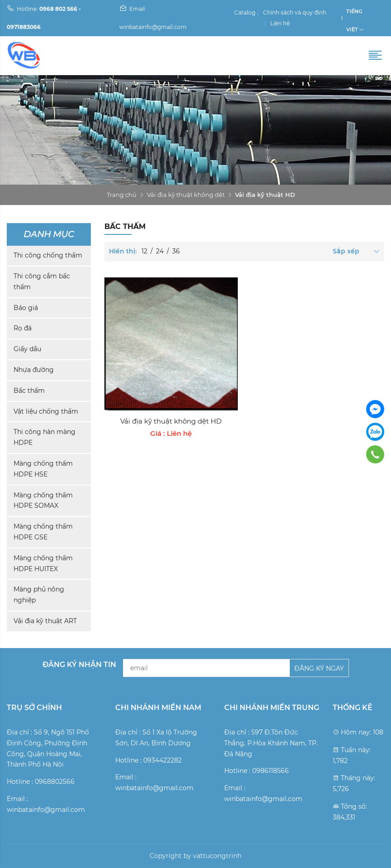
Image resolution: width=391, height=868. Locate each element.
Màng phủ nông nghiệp (39, 595)
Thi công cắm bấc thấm (42, 281)
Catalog (245, 12)
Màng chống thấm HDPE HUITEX (43, 563)
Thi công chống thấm (48, 255)
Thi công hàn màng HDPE (45, 437)
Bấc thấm (29, 391)
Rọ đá (23, 328)
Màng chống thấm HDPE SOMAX (43, 501)
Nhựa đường (34, 370)
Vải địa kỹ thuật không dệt (186, 195)
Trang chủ (122, 195)
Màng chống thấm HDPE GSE (43, 532)
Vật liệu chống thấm (46, 411)
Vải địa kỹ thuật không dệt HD (171, 421)
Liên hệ (280, 23)
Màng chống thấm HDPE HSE (43, 469)
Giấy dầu (27, 349)
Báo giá (26, 308)
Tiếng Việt (354, 14)
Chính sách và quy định (295, 12)
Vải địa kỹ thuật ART (45, 621)
